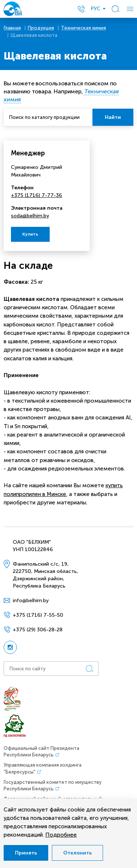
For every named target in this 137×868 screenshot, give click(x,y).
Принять (26, 853)
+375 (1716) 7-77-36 (37, 195)
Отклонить (77, 853)
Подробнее (61, 835)
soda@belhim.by (30, 216)
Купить (30, 234)
